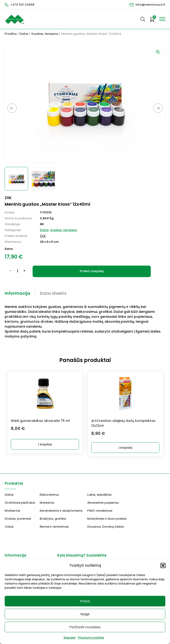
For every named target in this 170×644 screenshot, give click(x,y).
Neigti (85, 614)
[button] (163, 565)
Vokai (9, 527)
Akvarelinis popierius (103, 503)
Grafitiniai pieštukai (20, 503)
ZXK (43, 236)
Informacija (17, 293)
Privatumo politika (91, 638)
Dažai (24, 34)
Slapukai (70, 638)
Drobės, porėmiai (18, 519)
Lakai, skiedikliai (99, 495)
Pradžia (11, 34)
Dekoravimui (49, 495)
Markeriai (47, 503)
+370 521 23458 (22, 5)
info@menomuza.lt (150, 5)
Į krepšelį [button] (45, 444)
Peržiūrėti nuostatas (85, 627)
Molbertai (12, 511)
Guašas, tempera (45, 34)
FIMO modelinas (100, 511)
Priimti (85, 601)
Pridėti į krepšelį (92, 271)
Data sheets (53, 293)
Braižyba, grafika (53, 519)
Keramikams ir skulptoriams (61, 511)
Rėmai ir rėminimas (54, 527)
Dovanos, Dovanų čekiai (105, 527)
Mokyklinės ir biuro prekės (107, 519)
